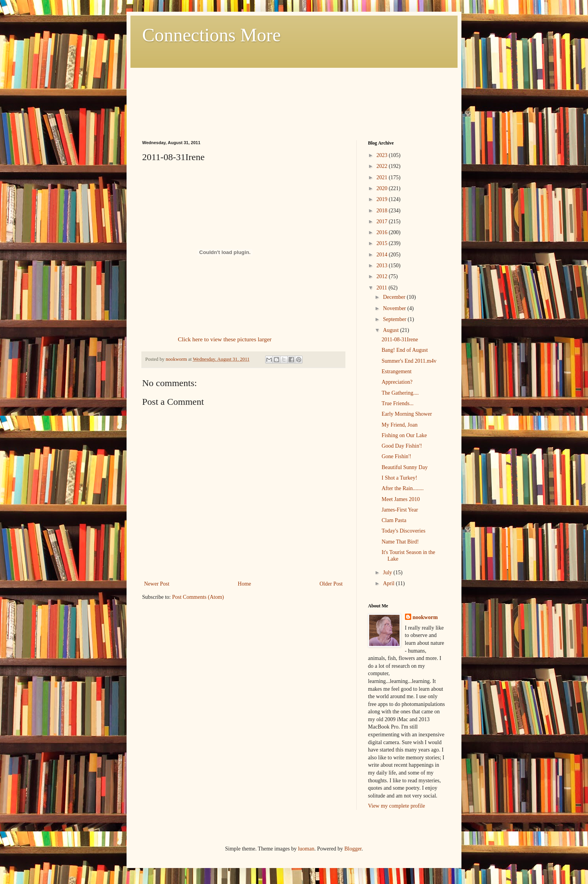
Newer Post (157, 584)
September (395, 319)
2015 (383, 243)
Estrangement (397, 371)
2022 (383, 166)
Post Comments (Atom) (198, 597)
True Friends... (398, 403)
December (395, 297)
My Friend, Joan (400, 425)
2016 (383, 232)
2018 (383, 211)
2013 (383, 266)
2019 (383, 199)
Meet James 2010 (401, 499)
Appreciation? (397, 382)
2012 (383, 276)
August (391, 330)
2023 (383, 155)
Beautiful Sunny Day (405, 467)
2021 (383, 177)
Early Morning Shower (407, 414)
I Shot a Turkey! (399, 478)
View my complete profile (397, 806)
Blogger (353, 849)
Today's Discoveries (403, 531)
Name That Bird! (400, 542)
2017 (383, 221)
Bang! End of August (405, 350)
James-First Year (400, 510)
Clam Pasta (394, 520)
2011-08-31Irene (400, 340)
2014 (383, 255)
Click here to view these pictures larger (225, 339)
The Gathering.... (400, 393)
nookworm (425, 617)
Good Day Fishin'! (402, 446)
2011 (383, 288)
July (388, 573)
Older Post (331, 584)
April (389, 583)
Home (245, 584)
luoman (306, 849)
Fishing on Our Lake (404, 435)
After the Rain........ (403, 488)
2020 (383, 188)
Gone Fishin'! (396, 456)
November (395, 308)
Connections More (211, 35)
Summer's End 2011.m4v (409, 361)
